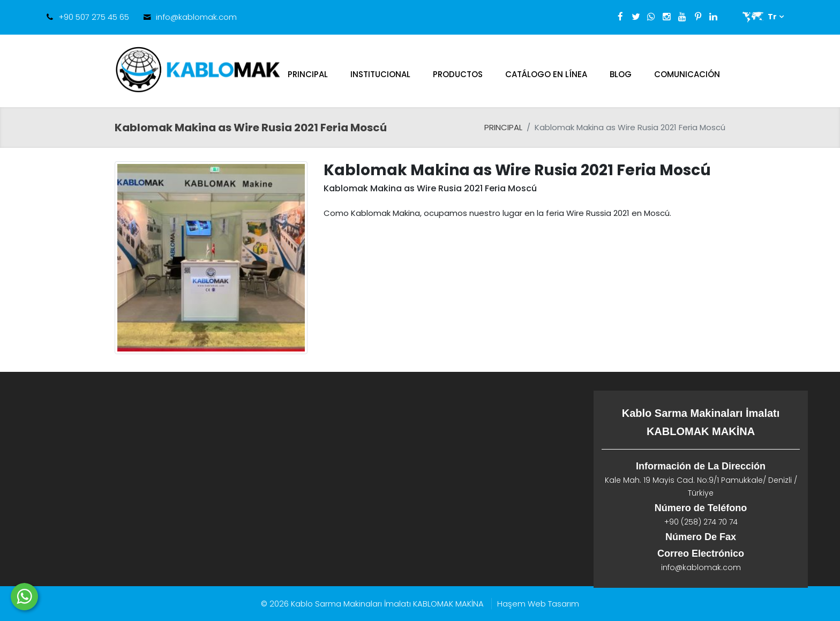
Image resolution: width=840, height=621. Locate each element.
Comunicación (687, 74)
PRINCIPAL (308, 74)
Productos (458, 74)
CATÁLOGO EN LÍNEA (546, 74)
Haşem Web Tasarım (538, 604)
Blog (621, 74)
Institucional (380, 74)
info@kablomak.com (196, 17)
